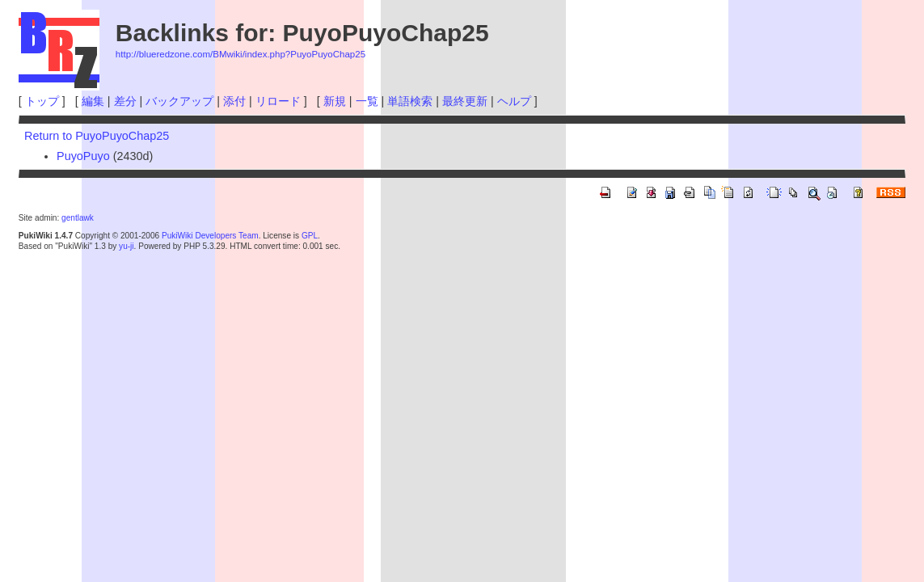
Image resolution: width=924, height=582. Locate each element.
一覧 (367, 101)
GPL (310, 236)
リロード (278, 101)
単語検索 (410, 101)
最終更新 (465, 101)
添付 (234, 101)
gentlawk (78, 218)
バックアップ (179, 101)
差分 (125, 101)
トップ (42, 101)
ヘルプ (514, 101)
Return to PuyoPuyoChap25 (97, 136)
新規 (335, 101)
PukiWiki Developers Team (210, 236)
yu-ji (126, 246)
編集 (93, 101)
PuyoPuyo (83, 156)
